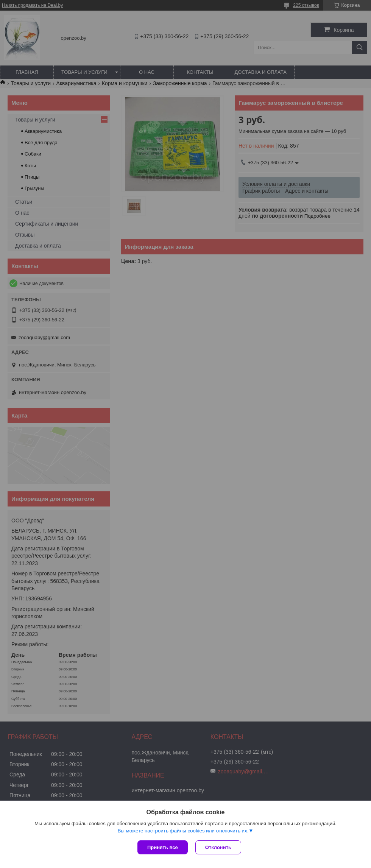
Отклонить (218, 847)
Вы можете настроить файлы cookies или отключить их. (183, 831)
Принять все (163, 847)
